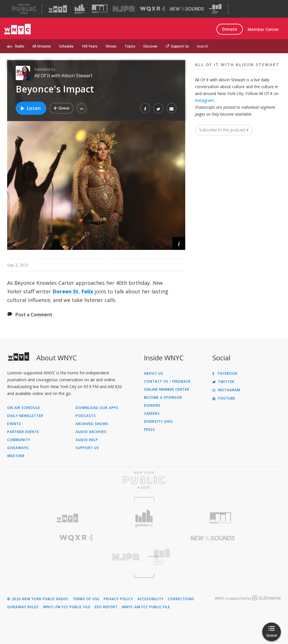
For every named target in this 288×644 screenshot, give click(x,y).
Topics (130, 46)
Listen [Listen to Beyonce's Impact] (30, 108)
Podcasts (86, 416)
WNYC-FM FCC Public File (67, 607)
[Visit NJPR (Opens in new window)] (124, 9)
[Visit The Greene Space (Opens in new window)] (215, 9)
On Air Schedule (24, 408)
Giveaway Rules (23, 607)
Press (150, 430)
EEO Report (106, 607)
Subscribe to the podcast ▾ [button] (224, 130)
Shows (111, 46)
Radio (20, 46)
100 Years (90, 46)
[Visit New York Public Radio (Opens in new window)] (144, 480)
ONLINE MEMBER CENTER (167, 390)
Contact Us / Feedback (167, 382)
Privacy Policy (118, 599)
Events (14, 424)
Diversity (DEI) (158, 422)
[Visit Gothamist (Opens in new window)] (80, 9)
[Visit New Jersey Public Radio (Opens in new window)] (76, 557)
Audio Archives (91, 432)
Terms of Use (86, 599)
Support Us (177, 46)
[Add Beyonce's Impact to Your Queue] (61, 108)
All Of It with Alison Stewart (63, 76)
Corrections (181, 599)
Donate (230, 29)
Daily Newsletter (25, 416)
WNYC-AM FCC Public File (146, 607)
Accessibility (151, 599)
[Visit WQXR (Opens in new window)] (152, 9)
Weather (16, 456)
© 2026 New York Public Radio (38, 599)
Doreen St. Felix (73, 291)
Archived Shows (92, 424)
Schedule (66, 46)
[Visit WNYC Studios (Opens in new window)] (100, 9)
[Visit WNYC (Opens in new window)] (58, 9)
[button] (82, 108)
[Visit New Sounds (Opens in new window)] (187, 9)
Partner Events (23, 432)
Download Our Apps (97, 408)
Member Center (263, 29)
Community (19, 440)
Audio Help (87, 440)
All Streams (42, 46)
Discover (151, 46)
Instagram (204, 100)
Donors (152, 406)
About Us (154, 374)
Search (203, 46)
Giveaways (18, 448)
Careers (152, 414)
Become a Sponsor (163, 398)
